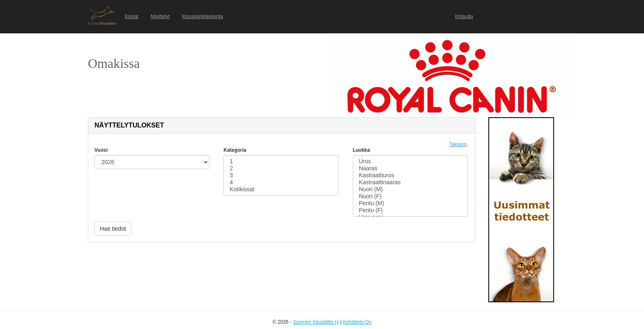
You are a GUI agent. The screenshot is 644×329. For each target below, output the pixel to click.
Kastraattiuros (410, 175)
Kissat (132, 16)
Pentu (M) (410, 203)
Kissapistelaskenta (202, 16)
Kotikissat (281, 189)
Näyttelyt (160, 16)
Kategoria (235, 150)
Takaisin (458, 144)
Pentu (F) (410, 210)
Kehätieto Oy (357, 322)
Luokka (361, 150)
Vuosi (101, 150)
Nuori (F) (410, 196)
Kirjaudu (464, 16)
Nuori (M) (410, 189)
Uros (410, 161)
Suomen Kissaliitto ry (316, 322)
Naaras (410, 168)
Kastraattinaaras (410, 182)
